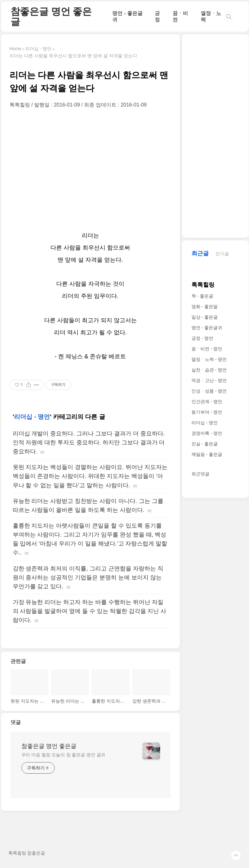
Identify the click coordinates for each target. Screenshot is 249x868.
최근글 (200, 253)
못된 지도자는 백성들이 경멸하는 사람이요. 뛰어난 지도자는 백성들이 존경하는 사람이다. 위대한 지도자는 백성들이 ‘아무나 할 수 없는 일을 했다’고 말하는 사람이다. (90, 476)
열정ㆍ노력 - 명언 (209, 359)
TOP (236, 856)
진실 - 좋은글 (205, 444)
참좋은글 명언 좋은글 (51, 16)
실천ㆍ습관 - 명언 (209, 370)
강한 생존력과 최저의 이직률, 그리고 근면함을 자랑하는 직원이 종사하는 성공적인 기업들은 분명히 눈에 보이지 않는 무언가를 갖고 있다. (88, 577)
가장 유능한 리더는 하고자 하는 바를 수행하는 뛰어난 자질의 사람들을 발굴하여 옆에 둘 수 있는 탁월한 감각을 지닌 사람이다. (90, 611)
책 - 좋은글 (202, 296)
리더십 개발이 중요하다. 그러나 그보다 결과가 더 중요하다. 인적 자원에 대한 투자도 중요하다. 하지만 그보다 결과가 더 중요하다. (89, 442)
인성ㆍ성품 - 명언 (209, 391)
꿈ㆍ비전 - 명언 (207, 349)
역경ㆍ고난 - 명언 (209, 380)
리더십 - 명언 (32, 417)
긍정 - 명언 (202, 338)
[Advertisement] (90, 169)
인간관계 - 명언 (207, 402)
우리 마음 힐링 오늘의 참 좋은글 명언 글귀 (63, 755)
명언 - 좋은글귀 (207, 328)
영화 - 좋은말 (205, 307)
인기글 (222, 254)
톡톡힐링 (203, 285)
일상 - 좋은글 (205, 317)
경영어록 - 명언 (207, 433)
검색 (229, 17)
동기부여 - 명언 (207, 412)
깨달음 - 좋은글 (207, 454)
